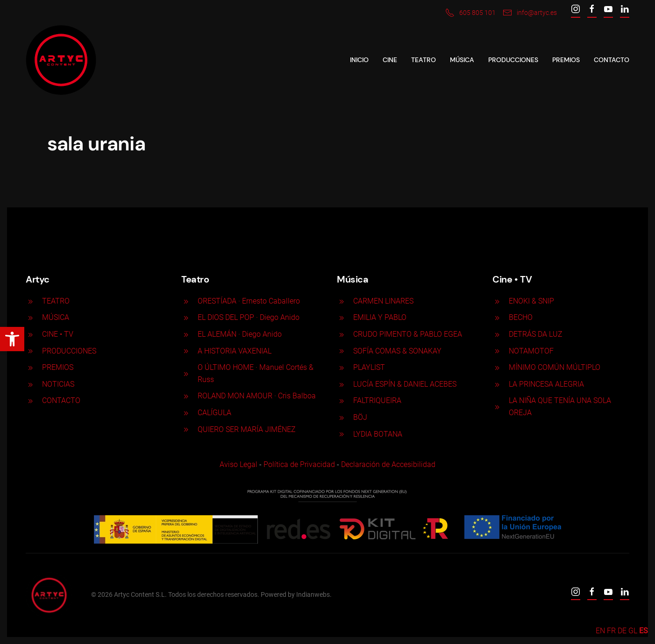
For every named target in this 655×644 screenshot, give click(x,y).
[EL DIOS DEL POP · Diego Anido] (186, 317)
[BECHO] (497, 317)
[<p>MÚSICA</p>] (30, 317)
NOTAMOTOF (531, 351)
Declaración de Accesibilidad (387, 464)
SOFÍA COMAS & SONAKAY (397, 351)
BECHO (521, 317)
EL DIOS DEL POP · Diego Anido (249, 317)
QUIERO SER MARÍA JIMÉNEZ (247, 429)
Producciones (513, 60)
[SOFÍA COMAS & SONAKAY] (342, 351)
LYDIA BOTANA (378, 434)
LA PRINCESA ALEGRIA (546, 384)
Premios (566, 60)
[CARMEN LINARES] (342, 301)
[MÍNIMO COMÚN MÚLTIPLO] (497, 367)
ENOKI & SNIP (531, 301)
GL (633, 631)
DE (622, 631)
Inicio (359, 60)
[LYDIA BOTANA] (342, 434)
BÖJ (360, 417)
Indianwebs (312, 594)
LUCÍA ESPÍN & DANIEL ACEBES (405, 384)
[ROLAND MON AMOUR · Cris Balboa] (186, 396)
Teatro (424, 60)
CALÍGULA (214, 413)
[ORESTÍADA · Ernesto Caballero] (186, 301)
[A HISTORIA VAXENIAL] (186, 351)
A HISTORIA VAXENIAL (235, 351)
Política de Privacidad (298, 464)
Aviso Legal (238, 464)
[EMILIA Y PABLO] (342, 317)
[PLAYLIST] (342, 367)
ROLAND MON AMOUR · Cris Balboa (257, 396)
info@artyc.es (530, 13)
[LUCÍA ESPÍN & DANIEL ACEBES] (342, 384)
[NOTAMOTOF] (497, 351)
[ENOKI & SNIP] (497, 301)
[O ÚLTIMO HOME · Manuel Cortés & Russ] (186, 373)
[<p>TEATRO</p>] (30, 301)
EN (600, 631)
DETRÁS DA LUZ (536, 334)
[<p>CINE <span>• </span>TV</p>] (30, 334)
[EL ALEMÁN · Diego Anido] (186, 334)
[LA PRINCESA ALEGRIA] (497, 384)
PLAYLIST (369, 367)
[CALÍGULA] (186, 413)
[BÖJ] (342, 417)
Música (462, 60)
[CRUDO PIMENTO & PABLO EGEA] (342, 334)
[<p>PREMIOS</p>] (30, 367)
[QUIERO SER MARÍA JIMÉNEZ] (186, 429)
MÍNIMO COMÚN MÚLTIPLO (555, 367)
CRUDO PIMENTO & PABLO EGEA (408, 334)
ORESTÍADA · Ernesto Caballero (249, 301)
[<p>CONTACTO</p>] (30, 400)
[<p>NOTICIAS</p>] (30, 384)
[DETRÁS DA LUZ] (497, 334)
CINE (390, 60)
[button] (12, 339)
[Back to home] (61, 60)
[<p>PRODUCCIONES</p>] (30, 351)
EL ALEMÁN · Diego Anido (240, 334)
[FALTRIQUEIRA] (342, 400)
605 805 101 (470, 13)
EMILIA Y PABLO (380, 317)
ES (644, 631)
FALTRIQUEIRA (377, 400)
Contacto (612, 60)
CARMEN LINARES (383, 301)
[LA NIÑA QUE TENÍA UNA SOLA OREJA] (497, 407)
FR (611, 631)
